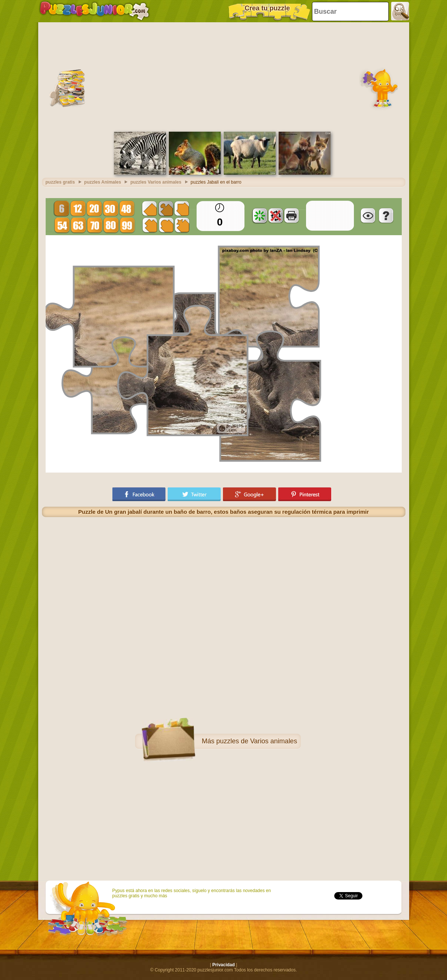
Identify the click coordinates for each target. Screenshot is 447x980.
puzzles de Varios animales (257, 741)
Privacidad (223, 965)
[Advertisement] (224, 76)
